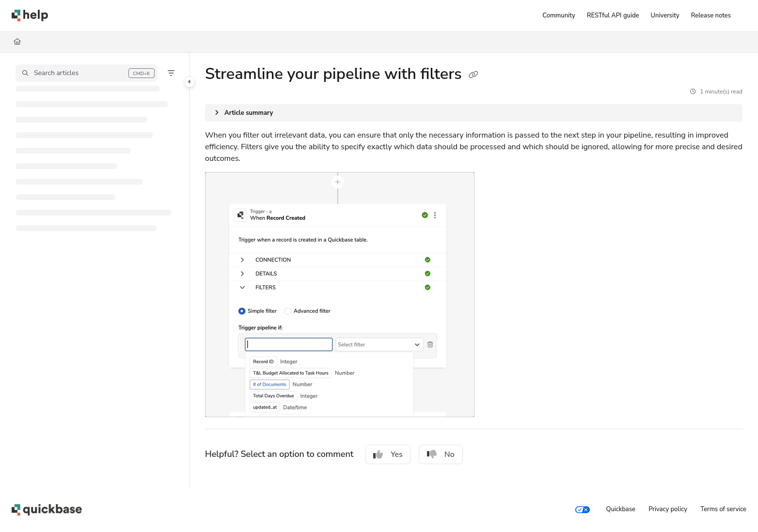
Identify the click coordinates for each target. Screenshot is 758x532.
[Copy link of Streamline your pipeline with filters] (474, 75)
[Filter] (171, 73)
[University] (665, 16)
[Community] (559, 16)
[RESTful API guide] (613, 16)
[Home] (30, 16)
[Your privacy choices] (583, 510)
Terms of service (723, 509)
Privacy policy (668, 509)
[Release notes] (711, 16)
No (441, 454)
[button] (87, 73)
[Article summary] (474, 113)
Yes (388, 454)
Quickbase (620, 509)
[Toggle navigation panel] (189, 82)
